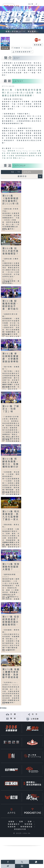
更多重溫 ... (4, 708)
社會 (39, 151)
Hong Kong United (26, 151)
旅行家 (9, 158)
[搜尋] (36, 4)
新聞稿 (12, 822)
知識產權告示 (14, 824)
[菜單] (41, 4)
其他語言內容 (21, 829)
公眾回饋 (35, 719)
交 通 (13, 714)
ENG (29, 4)
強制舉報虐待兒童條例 (25, 156)
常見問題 (29, 824)
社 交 (35, 714)
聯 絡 (13, 719)
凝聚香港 (12, 151)
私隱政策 (12, 827)
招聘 (22, 822)
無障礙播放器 (27, 827)
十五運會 (11, 156)
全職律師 (33, 153)
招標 (30, 822)
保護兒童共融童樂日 (20, 153)
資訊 (9, 153)
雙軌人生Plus (19, 158)
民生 (4, 153)
